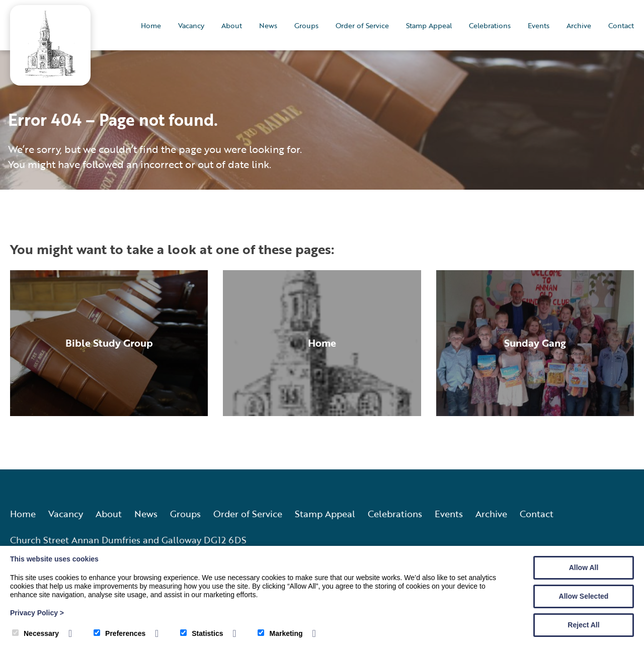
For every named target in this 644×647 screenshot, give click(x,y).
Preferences (119, 633)
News (268, 25)
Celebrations (490, 25)
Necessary (35, 633)
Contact (621, 25)
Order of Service (362, 25)
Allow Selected (584, 596)
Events (539, 25)
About (232, 25)
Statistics (202, 633)
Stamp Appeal (429, 25)
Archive (579, 25)
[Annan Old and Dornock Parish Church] (50, 74)
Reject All (583, 625)
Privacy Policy (37, 613)
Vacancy (191, 25)
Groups (306, 25)
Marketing (280, 633)
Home (151, 25)
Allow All (584, 568)
